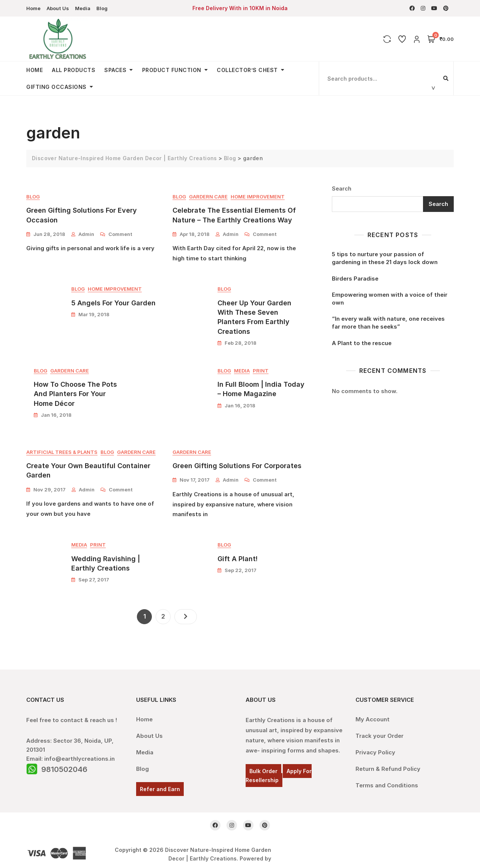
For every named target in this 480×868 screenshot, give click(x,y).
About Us (58, 8)
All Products (73, 70)
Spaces (115, 70)
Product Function (172, 70)
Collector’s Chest (247, 70)
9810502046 (64, 766)
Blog (102, 8)
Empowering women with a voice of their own (390, 299)
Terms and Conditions (387, 782)
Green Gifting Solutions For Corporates (237, 466)
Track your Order (379, 732)
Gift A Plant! (238, 560)
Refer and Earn (160, 786)
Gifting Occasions (56, 87)
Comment (120, 234)
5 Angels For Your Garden (113, 303)
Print (261, 371)
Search (342, 188)
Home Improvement (258, 197)
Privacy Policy (375, 749)
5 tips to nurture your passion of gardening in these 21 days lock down (385, 258)
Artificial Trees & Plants (62, 453)
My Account (373, 716)
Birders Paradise (355, 279)
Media (83, 8)
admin (86, 234)
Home (33, 8)
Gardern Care (208, 197)
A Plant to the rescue (362, 343)
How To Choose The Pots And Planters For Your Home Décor (75, 394)
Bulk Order (263, 768)
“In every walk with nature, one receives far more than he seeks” (388, 323)
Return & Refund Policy (388, 765)
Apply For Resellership (279, 772)
